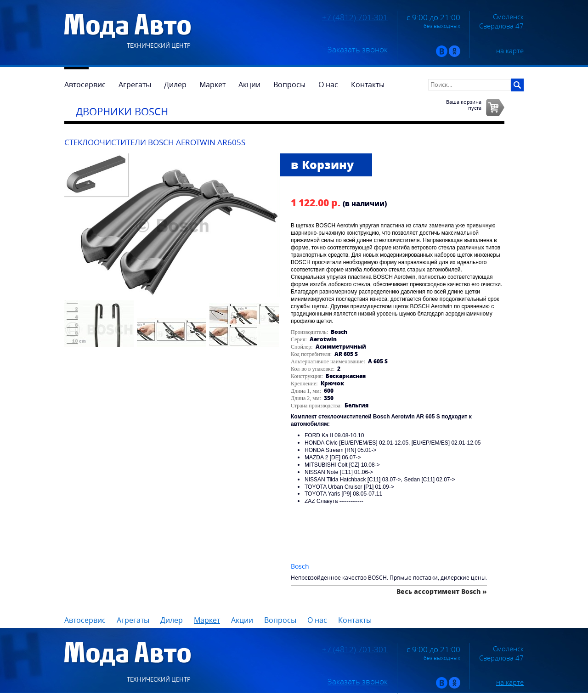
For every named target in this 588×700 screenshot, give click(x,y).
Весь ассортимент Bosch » (442, 591)
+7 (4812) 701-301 (355, 17)
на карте (510, 51)
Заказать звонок (358, 50)
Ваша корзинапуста (464, 105)
